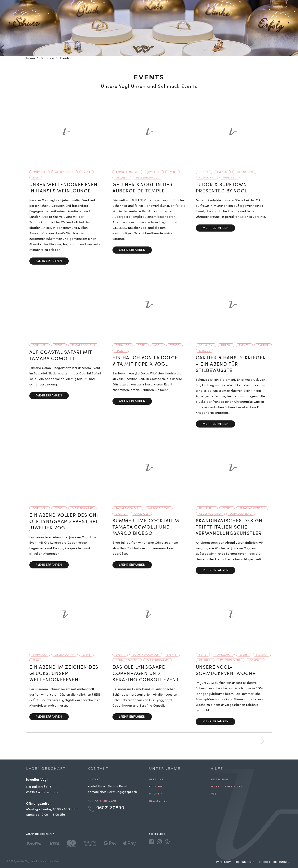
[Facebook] (151, 842)
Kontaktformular (102, 801)
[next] (263, 740)
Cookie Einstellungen (274, 862)
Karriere (156, 787)
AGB (214, 794)
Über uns (156, 780)
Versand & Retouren (227, 787)
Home (31, 59)
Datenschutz (245, 862)
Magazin (47, 59)
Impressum (224, 862)
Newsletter (158, 801)
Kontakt (94, 780)
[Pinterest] (167, 842)
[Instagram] (159, 842)
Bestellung (220, 780)
